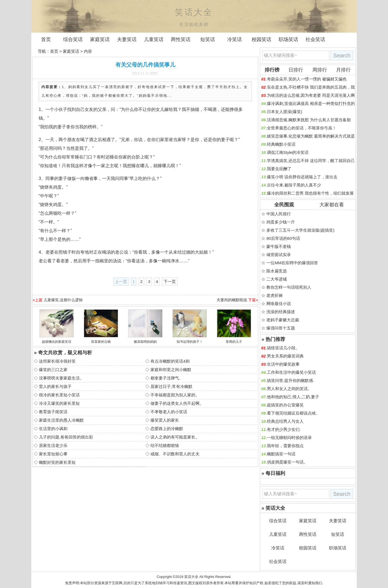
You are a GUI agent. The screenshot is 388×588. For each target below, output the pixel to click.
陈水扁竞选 (277, 271)
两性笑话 (181, 39)
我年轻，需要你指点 (285, 446)
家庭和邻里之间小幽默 (171, 370)
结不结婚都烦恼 (165, 445)
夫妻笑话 (127, 39)
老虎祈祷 (275, 295)
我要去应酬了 (279, 169)
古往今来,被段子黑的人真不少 (294, 185)
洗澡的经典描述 (281, 312)
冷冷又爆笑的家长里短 (59, 403)
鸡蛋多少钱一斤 (281, 222)
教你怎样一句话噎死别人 (289, 287)
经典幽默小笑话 (281, 144)
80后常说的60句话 (283, 238)
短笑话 (208, 39)
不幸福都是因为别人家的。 (175, 395)
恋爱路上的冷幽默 (167, 429)
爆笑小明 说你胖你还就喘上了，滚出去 (302, 177)
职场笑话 (288, 39)
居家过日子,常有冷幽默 (171, 386)
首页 (46, 39)
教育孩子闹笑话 (53, 412)
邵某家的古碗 (101, 342)
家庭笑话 (100, 39)
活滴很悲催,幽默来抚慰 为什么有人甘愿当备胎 (309, 120)
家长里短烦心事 (53, 454)
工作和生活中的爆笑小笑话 (291, 372)
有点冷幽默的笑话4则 (170, 361)
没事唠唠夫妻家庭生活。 (61, 378)
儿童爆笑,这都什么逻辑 (63, 300)
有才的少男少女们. (284, 429)
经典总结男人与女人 (285, 421)
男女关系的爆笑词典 (285, 356)
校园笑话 (261, 39)
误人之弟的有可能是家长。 (175, 437)
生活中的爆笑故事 (283, 364)
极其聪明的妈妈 (145, 342)
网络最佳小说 (279, 304)
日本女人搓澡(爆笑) (285, 112)
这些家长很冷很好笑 (57, 361)
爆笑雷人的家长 (165, 420)
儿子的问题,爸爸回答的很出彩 (66, 437)
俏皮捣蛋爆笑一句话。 (287, 462)
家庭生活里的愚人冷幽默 (61, 420)
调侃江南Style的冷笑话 (288, 152)
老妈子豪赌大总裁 (283, 320)
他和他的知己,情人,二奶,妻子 (293, 397)
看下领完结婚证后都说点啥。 (293, 413)
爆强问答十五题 (281, 328)
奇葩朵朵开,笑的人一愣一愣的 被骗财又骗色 (307, 79)
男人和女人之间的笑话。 (289, 389)
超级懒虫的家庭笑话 (57, 342)
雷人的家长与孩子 (55, 386)
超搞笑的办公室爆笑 (285, 405)
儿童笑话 (154, 39)
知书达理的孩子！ (190, 342)
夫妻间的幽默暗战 (232, 300)
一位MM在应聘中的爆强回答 (292, 263)
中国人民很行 (279, 214)
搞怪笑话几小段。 (283, 348)
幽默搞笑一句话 (281, 454)
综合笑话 (73, 39)
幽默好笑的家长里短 (57, 462)
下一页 (170, 281)
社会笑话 (315, 39)
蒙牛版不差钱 (279, 246)
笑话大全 (191, 577)
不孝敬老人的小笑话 (169, 412)
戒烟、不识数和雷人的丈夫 (175, 454)
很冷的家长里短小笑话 (59, 395)
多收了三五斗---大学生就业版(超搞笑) (300, 230)
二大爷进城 (277, 279)
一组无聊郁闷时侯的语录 (289, 438)
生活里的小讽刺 (53, 429)
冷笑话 (235, 39)
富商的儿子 (234, 342)
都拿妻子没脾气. (165, 378)
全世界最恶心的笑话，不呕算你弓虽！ (302, 128)
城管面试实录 (279, 255)
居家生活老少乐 (53, 445)
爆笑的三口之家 (53, 370)
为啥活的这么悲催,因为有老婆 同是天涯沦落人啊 (311, 95)
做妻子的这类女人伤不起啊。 (177, 403)
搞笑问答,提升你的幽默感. (290, 380)
